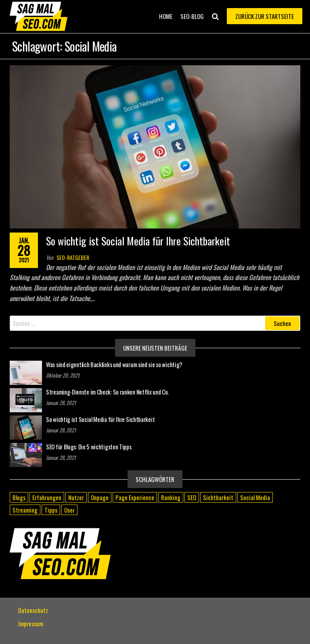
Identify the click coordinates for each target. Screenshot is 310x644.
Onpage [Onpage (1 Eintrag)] (100, 497)
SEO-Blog (192, 16)
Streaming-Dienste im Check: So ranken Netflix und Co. (107, 392)
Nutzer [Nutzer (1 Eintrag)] (76, 497)
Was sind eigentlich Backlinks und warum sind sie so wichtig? (114, 364)
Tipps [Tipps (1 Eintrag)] (51, 510)
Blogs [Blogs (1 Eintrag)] (19, 497)
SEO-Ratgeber (73, 257)
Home (166, 16)
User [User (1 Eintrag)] (69, 510)
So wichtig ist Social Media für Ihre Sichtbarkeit (138, 241)
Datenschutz (33, 610)
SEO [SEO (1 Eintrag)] (192, 497)
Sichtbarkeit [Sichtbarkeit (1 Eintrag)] (218, 497)
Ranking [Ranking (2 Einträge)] (171, 497)
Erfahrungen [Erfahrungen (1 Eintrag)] (47, 497)
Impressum (31, 623)
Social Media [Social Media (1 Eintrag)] (255, 497)
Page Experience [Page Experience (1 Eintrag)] (135, 497)
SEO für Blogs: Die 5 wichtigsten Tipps (89, 447)
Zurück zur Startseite (265, 16)
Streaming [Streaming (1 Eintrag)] (25, 510)
